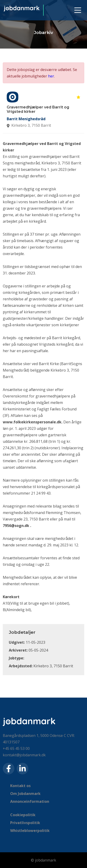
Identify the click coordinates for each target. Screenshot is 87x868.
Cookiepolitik (23, 815)
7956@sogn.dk (16, 526)
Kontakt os (20, 786)
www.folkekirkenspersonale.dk (32, 422)
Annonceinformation (30, 801)
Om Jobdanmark (25, 794)
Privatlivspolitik (25, 823)
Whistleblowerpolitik (30, 831)
